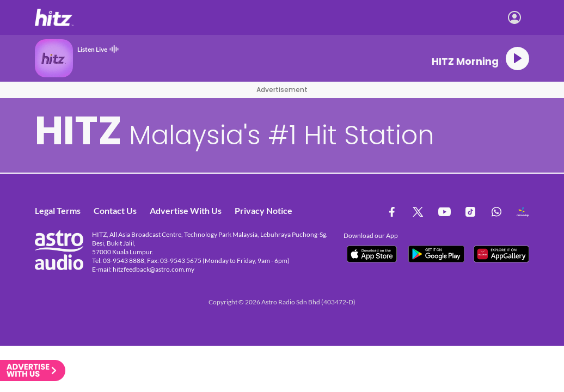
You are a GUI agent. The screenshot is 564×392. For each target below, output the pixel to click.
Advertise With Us (186, 210)
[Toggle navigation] (545, 17)
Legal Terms (58, 210)
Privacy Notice (263, 210)
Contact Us (115, 210)
